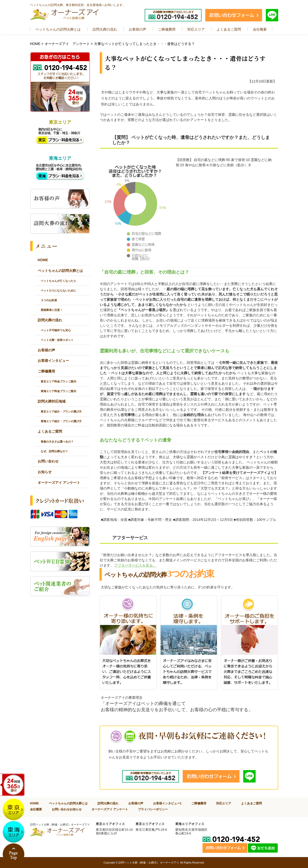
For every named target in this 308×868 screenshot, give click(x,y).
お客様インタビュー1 (167, 803)
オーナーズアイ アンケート (67, 44)
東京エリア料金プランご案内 (58, 381)
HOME (35, 44)
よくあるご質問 (50, 431)
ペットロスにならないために (58, 290)
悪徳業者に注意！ (52, 310)
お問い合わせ (48, 461)
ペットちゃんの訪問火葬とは (60, 271)
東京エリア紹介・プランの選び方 (61, 412)
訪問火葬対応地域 (52, 401)
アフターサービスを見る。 (135, 565)
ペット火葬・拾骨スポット (57, 340)
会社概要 (36, 809)
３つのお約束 (49, 300)
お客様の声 (46, 350)
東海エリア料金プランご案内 (58, 391)
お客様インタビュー (53, 361)
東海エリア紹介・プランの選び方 (61, 421)
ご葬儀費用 (46, 371)
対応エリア (224, 803)
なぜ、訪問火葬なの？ (54, 451)
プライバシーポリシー (153, 809)
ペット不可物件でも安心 (56, 330)
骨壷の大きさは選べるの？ (57, 442)
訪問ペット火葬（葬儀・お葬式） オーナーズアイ (149, 863)
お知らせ (45, 472)
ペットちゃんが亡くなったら (58, 281)
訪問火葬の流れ (50, 320)
